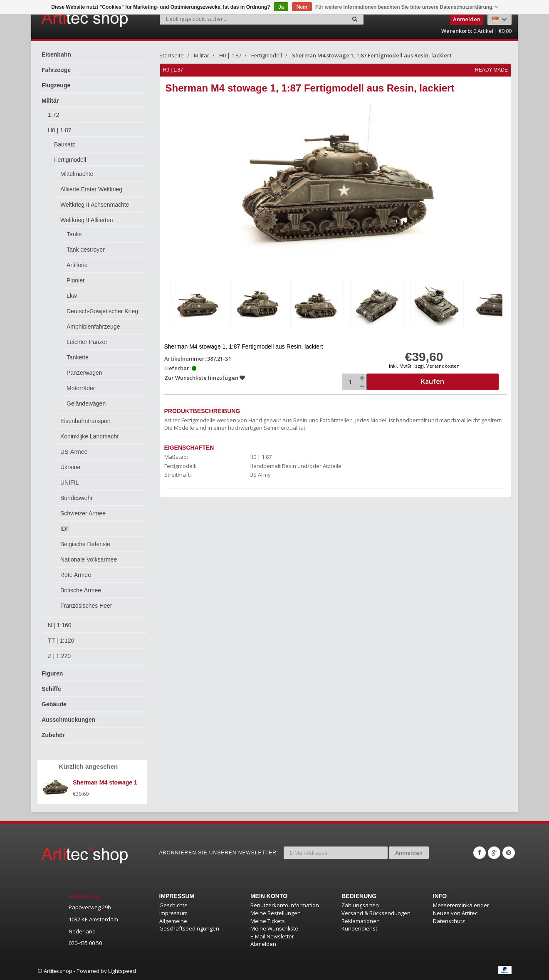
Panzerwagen (84, 373)
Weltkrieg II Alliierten (87, 220)
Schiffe (51, 689)
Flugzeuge (56, 85)
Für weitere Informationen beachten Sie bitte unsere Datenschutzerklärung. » (407, 7)
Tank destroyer (86, 250)
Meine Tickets (268, 921)
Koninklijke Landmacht (89, 436)
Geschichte (173, 905)
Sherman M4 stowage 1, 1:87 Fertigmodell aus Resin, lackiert (372, 55)
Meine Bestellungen (276, 913)
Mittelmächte (77, 174)
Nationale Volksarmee (89, 559)
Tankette (78, 357)
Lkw (72, 296)
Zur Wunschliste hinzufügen (205, 378)
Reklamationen (361, 921)
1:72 (53, 115)
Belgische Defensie (85, 544)
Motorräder (81, 388)
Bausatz (65, 144)
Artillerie (77, 265)
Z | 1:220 (59, 656)
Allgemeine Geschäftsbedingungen (189, 925)
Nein (302, 7)
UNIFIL (69, 483)
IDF (65, 529)
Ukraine (70, 467)
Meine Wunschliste (274, 928)
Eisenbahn (56, 54)
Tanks (74, 234)
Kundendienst (359, 928)
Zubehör (53, 735)
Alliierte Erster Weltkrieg (91, 189)
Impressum (173, 913)
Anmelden (409, 853)
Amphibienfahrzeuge (93, 327)
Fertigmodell (70, 160)
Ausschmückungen (68, 720)
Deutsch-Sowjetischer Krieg (102, 311)
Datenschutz (449, 921)
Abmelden (263, 944)
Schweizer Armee (83, 513)
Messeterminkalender (461, 905)
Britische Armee (81, 590)
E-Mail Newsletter (272, 936)
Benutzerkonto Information (285, 905)
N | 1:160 (60, 625)
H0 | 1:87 (60, 130)
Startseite (172, 55)
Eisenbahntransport (85, 421)
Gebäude (54, 704)
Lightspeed (122, 971)
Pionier (76, 280)
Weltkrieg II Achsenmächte (95, 205)
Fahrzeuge (56, 70)
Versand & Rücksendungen (376, 913)
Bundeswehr (77, 498)
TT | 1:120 (61, 641)
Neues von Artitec (455, 913)
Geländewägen (86, 403)
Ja (281, 7)
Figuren (52, 673)
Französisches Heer (86, 606)
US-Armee (74, 452)
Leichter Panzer (87, 342)
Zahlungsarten (360, 905)
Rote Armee (76, 575)
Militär (50, 101)
